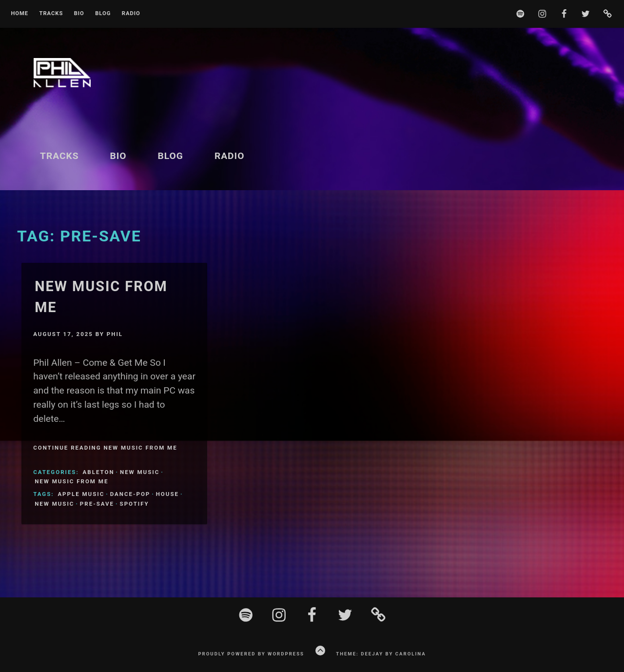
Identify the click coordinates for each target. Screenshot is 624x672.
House (167, 494)
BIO (79, 14)
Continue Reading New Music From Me (105, 448)
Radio (131, 14)
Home (19, 14)
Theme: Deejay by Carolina (381, 654)
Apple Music (81, 494)
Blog (103, 14)
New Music (140, 472)
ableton (99, 472)
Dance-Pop (130, 494)
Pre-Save (97, 504)
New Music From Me (71, 481)
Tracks (51, 14)
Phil (115, 334)
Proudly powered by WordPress (251, 654)
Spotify (135, 504)
